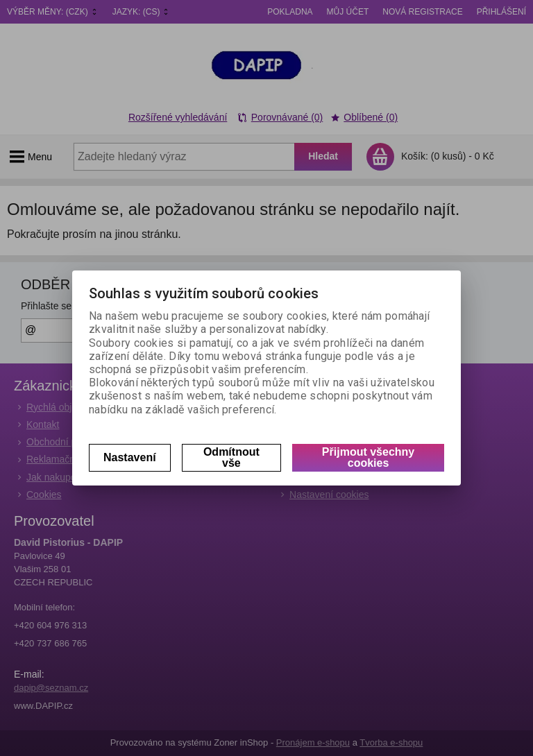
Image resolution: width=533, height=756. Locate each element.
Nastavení (130, 457)
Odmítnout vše (231, 457)
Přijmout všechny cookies (368, 457)
